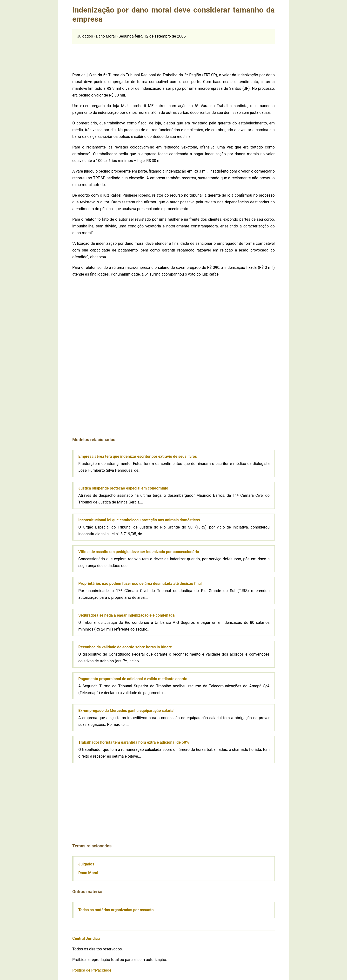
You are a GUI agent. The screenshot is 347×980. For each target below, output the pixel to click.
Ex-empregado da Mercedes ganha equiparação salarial (126, 711)
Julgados (86, 864)
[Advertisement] (173, 55)
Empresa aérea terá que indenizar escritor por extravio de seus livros (138, 456)
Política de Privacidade (92, 970)
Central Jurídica (86, 938)
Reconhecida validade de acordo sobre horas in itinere (125, 647)
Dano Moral (88, 873)
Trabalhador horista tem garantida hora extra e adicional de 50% (134, 742)
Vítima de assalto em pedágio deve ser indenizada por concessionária (139, 552)
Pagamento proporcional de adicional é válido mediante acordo (133, 679)
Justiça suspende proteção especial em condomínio (123, 488)
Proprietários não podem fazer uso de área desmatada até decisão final (140, 583)
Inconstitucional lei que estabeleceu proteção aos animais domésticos (139, 520)
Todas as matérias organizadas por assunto (116, 910)
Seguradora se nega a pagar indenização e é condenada (127, 615)
